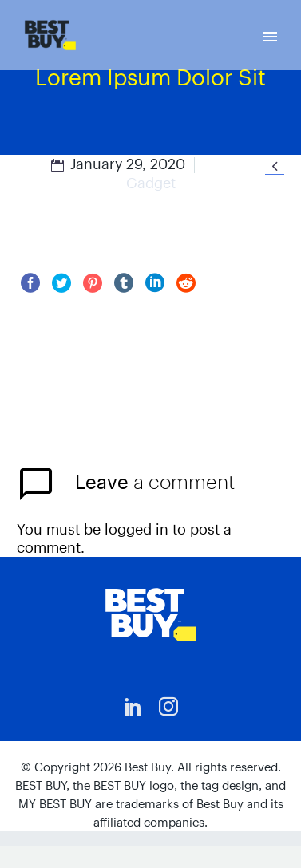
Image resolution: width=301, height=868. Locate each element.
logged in (137, 529)
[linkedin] (133, 707)
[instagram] (168, 707)
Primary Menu (270, 37)
